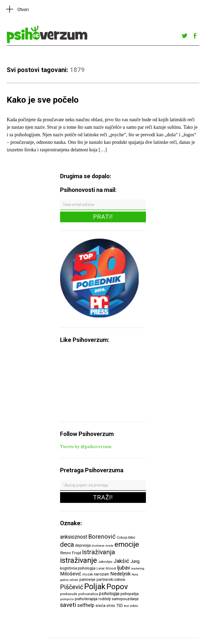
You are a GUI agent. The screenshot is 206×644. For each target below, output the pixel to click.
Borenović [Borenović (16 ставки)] (102, 536)
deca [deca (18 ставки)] (67, 545)
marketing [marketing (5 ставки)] (138, 569)
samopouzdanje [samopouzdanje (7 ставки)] (125, 599)
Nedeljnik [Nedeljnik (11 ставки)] (120, 574)
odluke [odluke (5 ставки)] (74, 580)
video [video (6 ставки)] (134, 606)
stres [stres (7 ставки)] (111, 606)
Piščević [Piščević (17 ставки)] (72, 587)
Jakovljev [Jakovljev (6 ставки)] (105, 562)
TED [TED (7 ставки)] (119, 606)
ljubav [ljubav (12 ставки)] (124, 568)
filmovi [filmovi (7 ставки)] (65, 553)
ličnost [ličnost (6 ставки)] (111, 568)
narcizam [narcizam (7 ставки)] (102, 574)
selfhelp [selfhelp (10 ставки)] (86, 605)
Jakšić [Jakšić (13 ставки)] (121, 561)
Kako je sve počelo (43, 100)
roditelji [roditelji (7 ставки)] (105, 599)
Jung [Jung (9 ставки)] (135, 561)
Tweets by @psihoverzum (86, 447)
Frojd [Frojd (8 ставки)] (76, 553)
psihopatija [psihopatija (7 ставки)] (130, 594)
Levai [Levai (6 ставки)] (101, 568)
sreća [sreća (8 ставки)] (100, 606)
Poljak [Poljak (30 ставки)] (95, 586)
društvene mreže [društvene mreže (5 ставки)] (103, 546)
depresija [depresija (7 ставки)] (83, 545)
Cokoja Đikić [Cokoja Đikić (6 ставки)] (126, 537)
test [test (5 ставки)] (126, 606)
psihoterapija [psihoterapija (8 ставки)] (86, 599)
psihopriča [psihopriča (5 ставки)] (67, 599)
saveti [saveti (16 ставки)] (68, 605)
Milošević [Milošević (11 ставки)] (71, 574)
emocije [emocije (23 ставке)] (127, 544)
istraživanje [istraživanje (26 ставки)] (79, 560)
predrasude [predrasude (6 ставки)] (69, 594)
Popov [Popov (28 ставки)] (117, 587)
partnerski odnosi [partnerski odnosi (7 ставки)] (111, 579)
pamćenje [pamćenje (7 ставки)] (87, 579)
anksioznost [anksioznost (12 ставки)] (74, 537)
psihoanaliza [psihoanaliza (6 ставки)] (88, 594)
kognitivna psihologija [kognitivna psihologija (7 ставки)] (78, 568)
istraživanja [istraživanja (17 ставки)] (99, 552)
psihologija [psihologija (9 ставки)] (109, 594)
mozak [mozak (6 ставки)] (88, 574)
